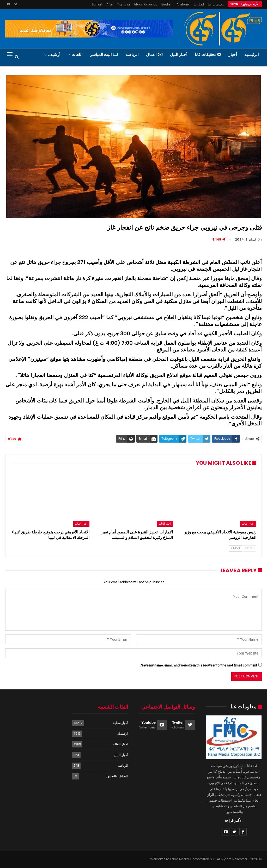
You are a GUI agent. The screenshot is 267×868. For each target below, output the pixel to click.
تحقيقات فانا (208, 55)
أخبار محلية (121, 723)
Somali (97, 4)
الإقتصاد (123, 734)
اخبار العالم (248, 524)
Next (236, 548)
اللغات (77, 55)
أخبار (233, 55)
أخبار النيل (179, 55)
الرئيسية (251, 55)
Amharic (183, 4)
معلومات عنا (216, 4)
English (167, 4)
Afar (110, 4)
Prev (250, 548)
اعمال (154, 55)
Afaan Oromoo (146, 4)
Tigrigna (123, 4)
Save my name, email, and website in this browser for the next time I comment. (199, 665)
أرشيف (54, 55)
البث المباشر (104, 55)
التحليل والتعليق (117, 776)
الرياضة (132, 55)
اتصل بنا (199, 4)
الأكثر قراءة (234, 820)
